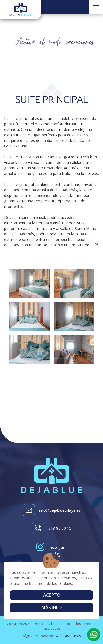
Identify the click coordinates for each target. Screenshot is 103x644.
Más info (51, 607)
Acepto (52, 595)
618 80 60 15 (52, 528)
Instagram (51, 547)
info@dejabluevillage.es (51, 510)
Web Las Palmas (68, 636)
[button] (94, 635)
